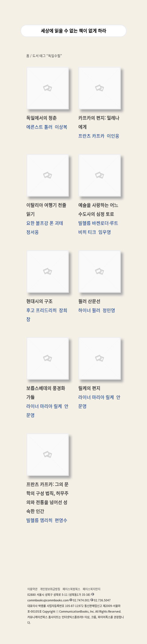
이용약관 (32, 589)
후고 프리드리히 (42, 310)
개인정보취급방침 (50, 589)
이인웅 (113, 136)
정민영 (109, 310)
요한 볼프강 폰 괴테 (45, 223)
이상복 (61, 127)
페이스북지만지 (92, 589)
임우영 (105, 232)
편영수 (61, 520)
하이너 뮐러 (89, 310)
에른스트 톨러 (39, 127)
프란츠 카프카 (91, 136)
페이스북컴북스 (71, 589)
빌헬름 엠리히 (39, 520)
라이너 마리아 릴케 (44, 406)
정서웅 (33, 232)
